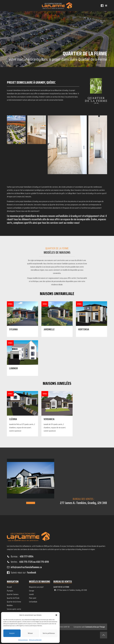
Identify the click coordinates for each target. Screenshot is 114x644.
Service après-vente (14, 609)
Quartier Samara (13, 594)
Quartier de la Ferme (14, 602)
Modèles (10, 605)
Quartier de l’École (13, 598)
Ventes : (28, 562)
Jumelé (31, 594)
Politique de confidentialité (35, 640)
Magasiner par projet (36, 587)
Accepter (12, 633)
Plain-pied (33, 598)
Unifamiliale (33, 602)
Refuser (30, 633)
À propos (10, 591)
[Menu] (106, 6)
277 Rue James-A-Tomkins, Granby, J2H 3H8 (70, 590)
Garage (32, 591)
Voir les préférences (49, 633)
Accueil (9, 587)
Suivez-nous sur (21, 573)
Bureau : (20, 556)
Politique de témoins (23, 640)
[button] (56, 615)
